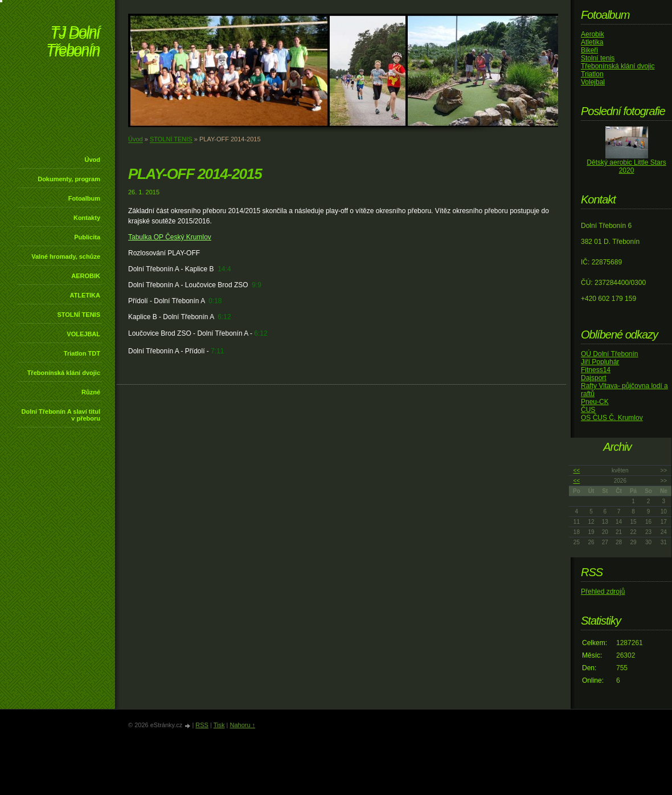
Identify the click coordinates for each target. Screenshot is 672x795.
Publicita (87, 237)
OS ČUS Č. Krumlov (612, 418)
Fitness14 (596, 370)
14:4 (224, 269)
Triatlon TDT (82, 353)
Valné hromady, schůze (66, 256)
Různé (91, 392)
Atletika (592, 42)
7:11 (217, 351)
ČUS (588, 410)
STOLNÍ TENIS (79, 315)
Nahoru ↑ (242, 725)
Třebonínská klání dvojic (64, 373)
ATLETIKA (85, 295)
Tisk (219, 725)
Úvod (93, 160)
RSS (202, 725)
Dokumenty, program (69, 179)
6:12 (224, 317)
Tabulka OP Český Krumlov (170, 237)
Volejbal (593, 82)
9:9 (257, 285)
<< (577, 470)
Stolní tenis (598, 58)
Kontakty (87, 218)
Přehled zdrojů (603, 592)
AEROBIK (86, 276)
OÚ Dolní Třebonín (610, 354)
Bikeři (589, 50)
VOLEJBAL (83, 334)
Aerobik (593, 34)
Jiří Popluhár (600, 362)
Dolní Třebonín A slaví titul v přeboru (61, 415)
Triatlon (592, 74)
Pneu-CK (595, 402)
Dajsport (594, 378)
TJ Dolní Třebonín (73, 42)
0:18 (215, 301)
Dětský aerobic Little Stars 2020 (626, 166)
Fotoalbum (84, 198)
